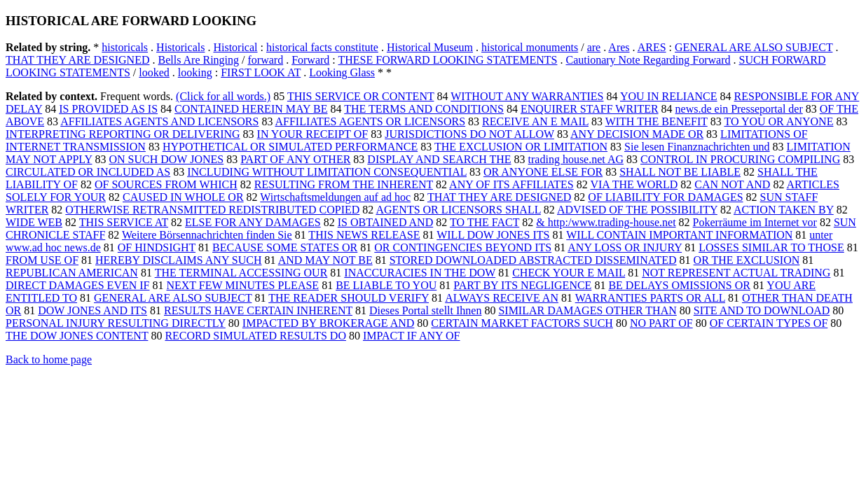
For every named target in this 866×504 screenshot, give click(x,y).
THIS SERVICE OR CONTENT (361, 96)
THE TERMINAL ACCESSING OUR (241, 273)
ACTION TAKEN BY (784, 210)
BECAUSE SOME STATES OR (285, 247)
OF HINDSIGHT (157, 247)
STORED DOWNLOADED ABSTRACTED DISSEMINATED (533, 260)
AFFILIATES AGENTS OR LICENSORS (371, 121)
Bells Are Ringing (198, 60)
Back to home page (49, 359)
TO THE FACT (484, 222)
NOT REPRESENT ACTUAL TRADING (736, 273)
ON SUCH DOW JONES (166, 159)
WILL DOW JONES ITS (493, 235)
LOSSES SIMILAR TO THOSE (771, 247)
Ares (619, 47)
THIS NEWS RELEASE (364, 235)
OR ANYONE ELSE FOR (543, 172)
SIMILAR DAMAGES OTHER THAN (587, 310)
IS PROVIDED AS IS (108, 109)
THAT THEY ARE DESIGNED (77, 60)
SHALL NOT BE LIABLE (680, 172)
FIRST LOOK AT (261, 72)
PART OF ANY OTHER (295, 159)
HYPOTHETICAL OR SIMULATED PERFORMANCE (290, 147)
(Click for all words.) (223, 96)
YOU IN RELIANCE (669, 96)
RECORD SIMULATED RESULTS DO (255, 336)
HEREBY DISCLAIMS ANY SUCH (179, 260)
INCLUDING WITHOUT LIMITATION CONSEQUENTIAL (327, 172)
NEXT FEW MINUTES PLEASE (242, 285)
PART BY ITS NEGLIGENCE (522, 285)
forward (266, 60)
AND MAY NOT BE (325, 260)
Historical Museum (430, 47)
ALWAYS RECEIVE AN (502, 298)
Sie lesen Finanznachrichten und (697, 147)
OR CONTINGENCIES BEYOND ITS (463, 247)
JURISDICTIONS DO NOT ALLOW (469, 134)
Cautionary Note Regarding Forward (648, 60)
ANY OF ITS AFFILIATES (511, 184)
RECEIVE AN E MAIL (535, 121)
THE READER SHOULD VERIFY (349, 298)
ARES (652, 47)
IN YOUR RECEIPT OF (313, 134)
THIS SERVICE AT (124, 222)
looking (195, 72)
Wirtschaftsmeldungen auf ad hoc (335, 197)
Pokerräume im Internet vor (755, 222)
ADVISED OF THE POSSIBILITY (637, 210)
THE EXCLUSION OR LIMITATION (521, 147)
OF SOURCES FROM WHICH (166, 184)
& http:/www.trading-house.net (606, 222)
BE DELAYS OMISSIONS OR (679, 285)
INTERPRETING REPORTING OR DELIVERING (123, 134)
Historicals (180, 47)
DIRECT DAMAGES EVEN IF (77, 285)
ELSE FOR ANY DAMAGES (253, 222)
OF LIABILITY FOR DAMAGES (665, 197)
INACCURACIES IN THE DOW (420, 273)
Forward (310, 60)
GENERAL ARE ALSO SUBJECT (754, 47)
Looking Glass (342, 72)
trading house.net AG (576, 159)
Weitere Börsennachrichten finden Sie (207, 235)
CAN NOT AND (732, 184)
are (594, 47)
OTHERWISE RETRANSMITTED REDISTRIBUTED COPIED (212, 210)
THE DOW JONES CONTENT (77, 336)
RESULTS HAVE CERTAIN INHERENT (258, 310)
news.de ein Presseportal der (739, 109)
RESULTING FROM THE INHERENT (344, 184)
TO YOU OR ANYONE (778, 121)
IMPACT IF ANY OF (412, 336)
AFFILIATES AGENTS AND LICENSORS (159, 121)
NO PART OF (661, 323)
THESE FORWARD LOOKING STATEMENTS (448, 60)
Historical (235, 47)
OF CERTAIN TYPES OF (769, 323)
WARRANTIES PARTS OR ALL (650, 298)
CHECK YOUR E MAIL (569, 273)
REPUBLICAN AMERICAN (72, 273)
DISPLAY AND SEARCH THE (439, 159)
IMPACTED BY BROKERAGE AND (329, 323)
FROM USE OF (42, 260)
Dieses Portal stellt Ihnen (425, 310)
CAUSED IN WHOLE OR (183, 197)
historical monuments (530, 47)
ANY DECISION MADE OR (637, 134)
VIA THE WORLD (634, 184)
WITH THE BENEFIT (657, 121)
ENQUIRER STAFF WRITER (590, 109)
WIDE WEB (34, 222)
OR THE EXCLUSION (747, 260)
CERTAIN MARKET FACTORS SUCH (522, 323)
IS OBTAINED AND (386, 222)
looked (154, 72)
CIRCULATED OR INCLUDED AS (88, 172)
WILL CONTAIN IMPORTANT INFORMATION (679, 235)
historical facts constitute (322, 47)
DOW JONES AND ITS (92, 310)
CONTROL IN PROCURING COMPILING (740, 159)
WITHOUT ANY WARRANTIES (527, 96)
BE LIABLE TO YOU (386, 285)
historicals (125, 47)
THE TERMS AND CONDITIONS (424, 109)
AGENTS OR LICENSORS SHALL (458, 210)
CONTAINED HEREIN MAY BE (251, 109)
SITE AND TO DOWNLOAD (762, 310)
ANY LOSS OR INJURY (625, 247)
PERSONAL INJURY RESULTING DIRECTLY (116, 323)
